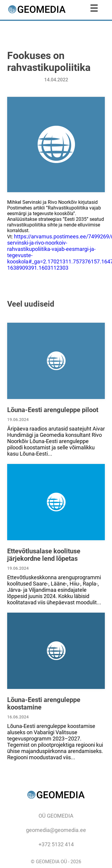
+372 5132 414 (56, 844)
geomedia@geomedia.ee (56, 830)
